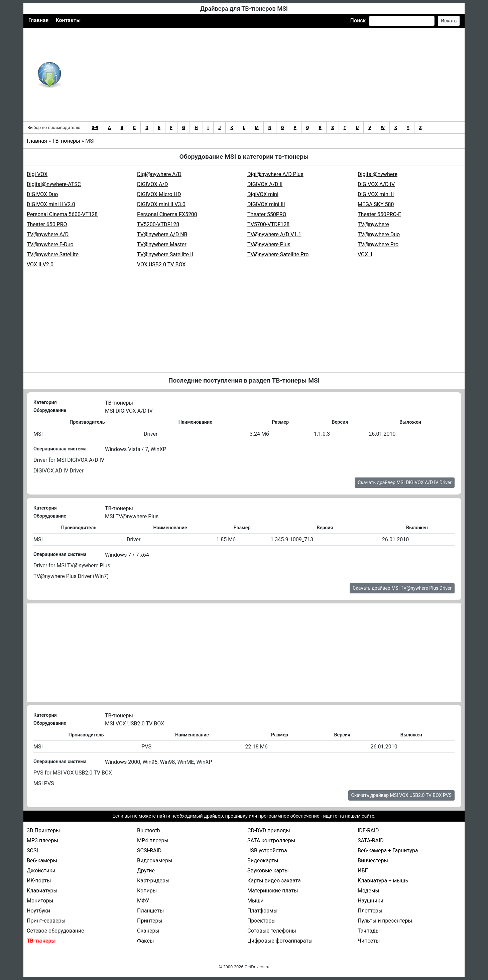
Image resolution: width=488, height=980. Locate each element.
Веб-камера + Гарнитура (388, 851)
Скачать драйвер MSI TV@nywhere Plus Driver (402, 588)
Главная (38, 20)
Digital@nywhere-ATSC (54, 184)
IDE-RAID (368, 830)
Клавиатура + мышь (383, 881)
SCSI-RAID (149, 851)
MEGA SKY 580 (376, 204)
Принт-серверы (46, 921)
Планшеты (150, 911)
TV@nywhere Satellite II (165, 254)
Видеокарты (263, 861)
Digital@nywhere (378, 174)
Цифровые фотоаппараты (280, 941)
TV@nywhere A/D (48, 234)
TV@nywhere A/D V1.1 (274, 234)
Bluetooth (149, 830)
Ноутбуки (38, 911)
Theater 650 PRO (47, 224)
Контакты (68, 20)
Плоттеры (370, 911)
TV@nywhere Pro (378, 244)
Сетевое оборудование (55, 931)
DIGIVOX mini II (376, 194)
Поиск (358, 21)
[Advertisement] (266, 75)
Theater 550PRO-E (379, 214)
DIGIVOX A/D (153, 184)
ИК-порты (39, 881)
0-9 (95, 127)
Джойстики (41, 871)
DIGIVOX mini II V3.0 (161, 204)
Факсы (145, 941)
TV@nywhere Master (162, 244)
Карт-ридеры (153, 881)
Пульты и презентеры (385, 921)
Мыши (256, 901)
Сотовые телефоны (272, 931)
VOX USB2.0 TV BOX (161, 264)
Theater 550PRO (267, 214)
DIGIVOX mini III (266, 204)
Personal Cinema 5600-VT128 (62, 214)
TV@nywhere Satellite (53, 254)
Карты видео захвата (274, 881)
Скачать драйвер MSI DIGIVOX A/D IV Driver (405, 482)
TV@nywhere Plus (269, 244)
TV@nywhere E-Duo (50, 244)
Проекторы (262, 921)
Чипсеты (369, 941)
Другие (146, 871)
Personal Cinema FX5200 (167, 214)
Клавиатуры (42, 891)
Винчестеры (373, 861)
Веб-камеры (42, 861)
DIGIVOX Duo (42, 194)
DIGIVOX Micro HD (159, 194)
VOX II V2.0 (40, 264)
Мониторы (40, 901)
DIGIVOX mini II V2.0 (51, 204)
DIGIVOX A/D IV (376, 184)
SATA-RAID (371, 841)
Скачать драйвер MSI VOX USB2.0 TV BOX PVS (401, 795)
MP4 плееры (153, 841)
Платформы (262, 911)
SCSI (32, 851)
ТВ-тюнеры (66, 141)
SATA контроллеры (271, 841)
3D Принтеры (43, 830)
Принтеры (150, 921)
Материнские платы (273, 891)
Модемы (369, 891)
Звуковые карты (268, 871)
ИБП (363, 871)
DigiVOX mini (263, 194)
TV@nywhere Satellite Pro (278, 254)
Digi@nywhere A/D (159, 174)
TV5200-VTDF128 (158, 224)
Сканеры (148, 931)
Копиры (147, 891)
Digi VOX (37, 174)
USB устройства (267, 851)
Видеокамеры (155, 861)
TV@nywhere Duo (379, 234)
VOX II (365, 254)
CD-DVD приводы (269, 830)
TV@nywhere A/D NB (162, 234)
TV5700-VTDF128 (268, 224)
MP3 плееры (42, 841)
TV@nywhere (373, 224)
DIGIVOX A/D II (265, 184)
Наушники (371, 901)
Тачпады (369, 931)
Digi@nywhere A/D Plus (275, 174)
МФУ (143, 901)
